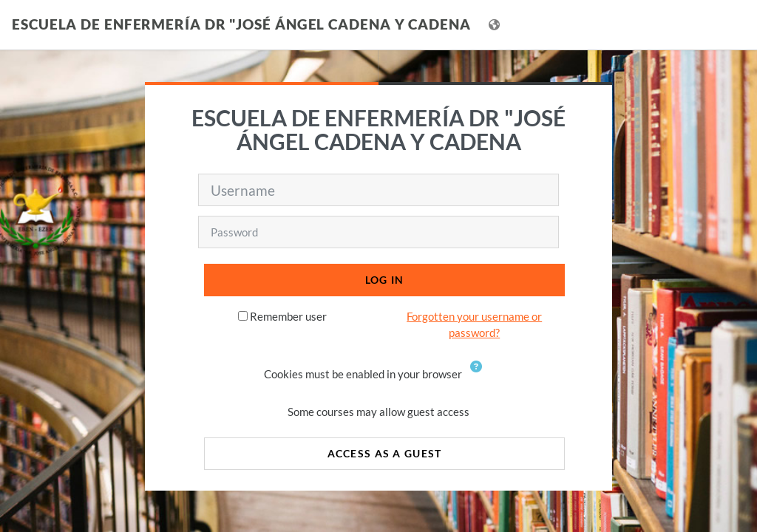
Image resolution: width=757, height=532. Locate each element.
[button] (479, 375)
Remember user (288, 316)
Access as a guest (385, 453)
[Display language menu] (496, 25)
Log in (385, 280)
